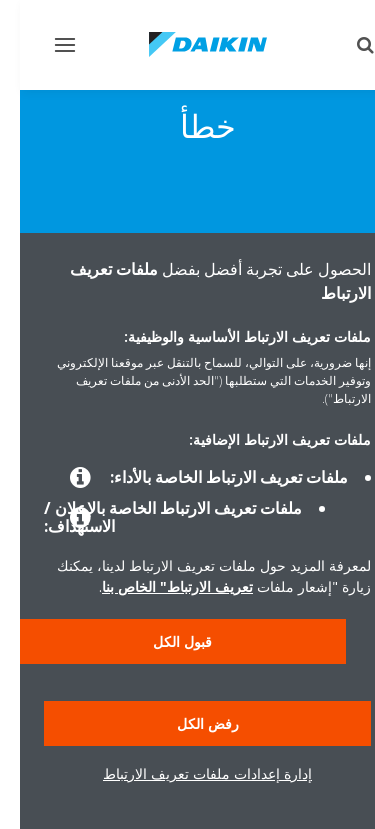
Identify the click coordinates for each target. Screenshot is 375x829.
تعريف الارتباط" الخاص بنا (157, 586)
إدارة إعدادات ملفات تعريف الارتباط (187, 773)
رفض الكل (188, 723)
